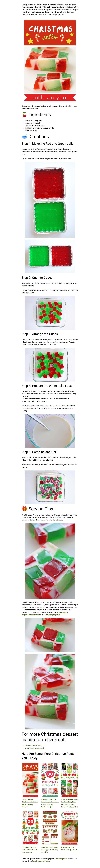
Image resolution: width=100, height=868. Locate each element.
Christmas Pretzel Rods (33, 746)
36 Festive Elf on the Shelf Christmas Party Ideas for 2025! (29, 850)
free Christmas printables (41, 861)
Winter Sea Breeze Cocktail (34, 748)
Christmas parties (61, 859)
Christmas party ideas (53, 615)
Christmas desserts (34, 615)
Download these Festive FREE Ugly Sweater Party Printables (50, 850)
